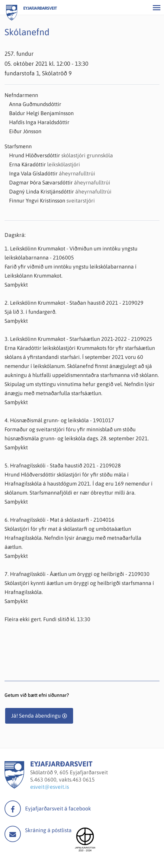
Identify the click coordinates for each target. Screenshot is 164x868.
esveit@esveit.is (50, 787)
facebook (13, 809)
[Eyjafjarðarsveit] (14, 787)
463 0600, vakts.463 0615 (64, 780)
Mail (13, 834)
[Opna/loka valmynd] (156, 8)
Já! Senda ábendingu (36, 716)
